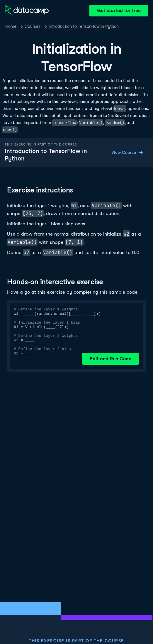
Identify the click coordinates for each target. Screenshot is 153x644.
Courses (33, 26)
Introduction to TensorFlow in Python (84, 26)
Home (11, 26)
